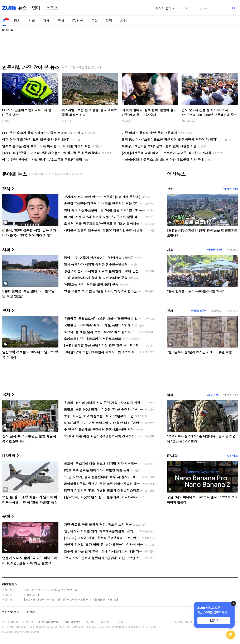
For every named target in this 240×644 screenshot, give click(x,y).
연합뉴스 (7, 121)
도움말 (119, 622)
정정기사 (8, 584)
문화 (94, 21)
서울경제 (232, 250)
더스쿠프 (232, 311)
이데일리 (216, 311)
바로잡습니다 (32, 595)
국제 (61, 21)
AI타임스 (232, 456)
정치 (17, 21)
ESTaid (8, 632)
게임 (124, 21)
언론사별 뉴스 (11, 612)
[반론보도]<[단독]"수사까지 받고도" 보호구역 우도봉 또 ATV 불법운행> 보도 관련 (71, 599)
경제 (46, 21)
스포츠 (52, 8)
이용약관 (28, 622)
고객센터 (106, 622)
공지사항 (91, 622)
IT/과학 (78, 21)
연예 (36, 8)
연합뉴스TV (231, 189)
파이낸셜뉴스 (189, 121)
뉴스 (22, 8)
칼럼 (109, 21)
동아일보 (127, 121)
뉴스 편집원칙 (10, 622)
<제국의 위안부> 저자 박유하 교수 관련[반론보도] (53, 590)
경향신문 (67, 121)
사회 (32, 21)
